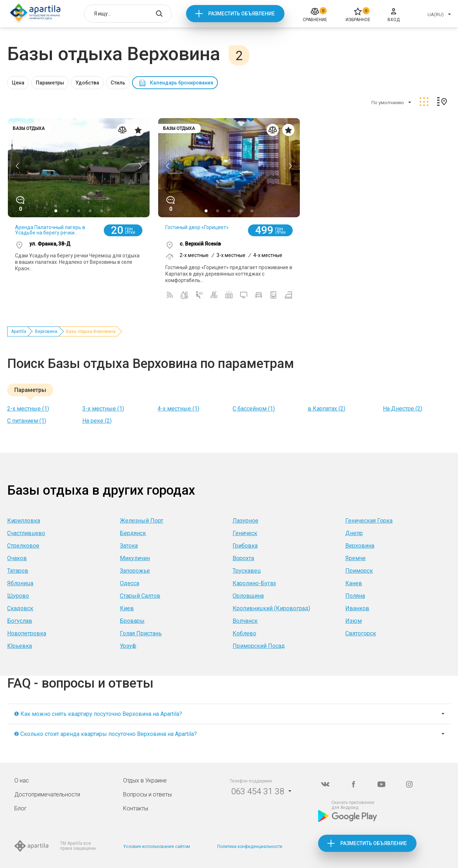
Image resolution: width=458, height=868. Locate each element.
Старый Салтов (140, 596)
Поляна (355, 596)
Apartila (19, 331)
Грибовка (245, 546)
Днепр (354, 533)
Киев (127, 608)
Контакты (136, 808)
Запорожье (135, 571)
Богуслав (20, 621)
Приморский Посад (259, 646)
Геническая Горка (369, 521)
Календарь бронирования (182, 83)
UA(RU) (436, 14)
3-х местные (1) (103, 409)
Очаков (17, 558)
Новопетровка (27, 633)
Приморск (359, 571)
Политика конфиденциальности (250, 847)
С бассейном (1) (254, 409)
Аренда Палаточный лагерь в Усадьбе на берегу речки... (50, 230)
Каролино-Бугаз (254, 583)
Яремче (355, 558)
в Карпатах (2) (327, 409)
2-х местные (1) (28, 409)
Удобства (87, 83)
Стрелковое (23, 546)
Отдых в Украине (145, 780)
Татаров (18, 571)
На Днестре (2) (403, 409)
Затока (129, 546)
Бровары (132, 621)
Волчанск (245, 621)
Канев (354, 583)
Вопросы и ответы (147, 794)
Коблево (244, 633)
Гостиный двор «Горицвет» (197, 227)
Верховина (46, 331)
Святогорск (361, 633)
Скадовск (20, 608)
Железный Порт (142, 521)
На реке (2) (97, 421)
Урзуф (128, 646)
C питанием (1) (27, 421)
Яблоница (20, 583)
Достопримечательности (47, 794)
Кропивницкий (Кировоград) (271, 608)
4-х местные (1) (178, 409)
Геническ (245, 533)
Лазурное (245, 521)
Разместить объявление (242, 14)
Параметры (50, 83)
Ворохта (243, 558)
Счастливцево (26, 533)
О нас (22, 780)
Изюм (354, 621)
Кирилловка (24, 521)
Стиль (118, 83)
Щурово (18, 596)
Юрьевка (20, 646)
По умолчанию (388, 103)
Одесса (130, 583)
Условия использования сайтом (157, 847)
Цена (18, 83)
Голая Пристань (141, 633)
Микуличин (135, 558)
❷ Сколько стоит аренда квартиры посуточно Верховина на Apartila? (105, 734)
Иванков (357, 608)
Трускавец (247, 571)
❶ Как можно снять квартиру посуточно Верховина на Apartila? (98, 714)
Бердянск (133, 533)
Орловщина (248, 596)
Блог (21, 808)
